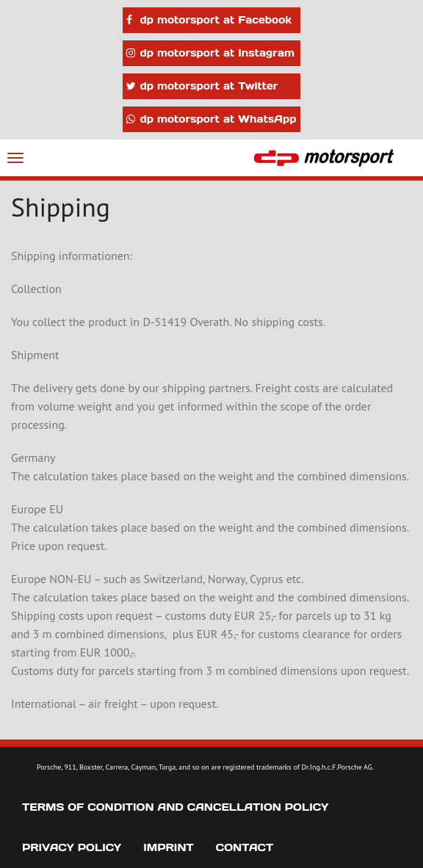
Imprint (169, 847)
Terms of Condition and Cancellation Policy (175, 807)
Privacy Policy (72, 847)
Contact (245, 847)
